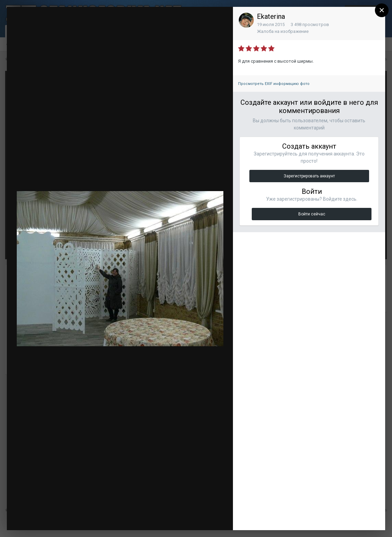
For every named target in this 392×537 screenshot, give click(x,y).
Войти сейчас (312, 214)
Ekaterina (271, 16)
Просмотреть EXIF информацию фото (274, 84)
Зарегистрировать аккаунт (309, 176)
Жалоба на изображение (283, 31)
